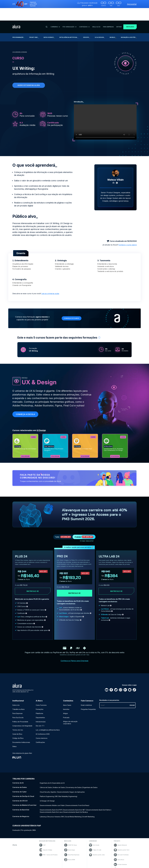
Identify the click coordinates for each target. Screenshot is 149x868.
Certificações (40, 729)
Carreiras (55, 14)
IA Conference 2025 (43, 721)
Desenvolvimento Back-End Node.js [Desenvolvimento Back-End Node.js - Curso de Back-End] (76, 797)
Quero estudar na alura (29, 73)
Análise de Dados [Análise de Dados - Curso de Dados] (59, 774)
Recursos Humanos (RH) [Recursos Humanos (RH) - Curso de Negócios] (56, 801)
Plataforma (39, 700)
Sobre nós (16, 692)
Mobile (113, 25)
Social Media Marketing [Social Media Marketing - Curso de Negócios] (73, 801)
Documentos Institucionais (21, 729)
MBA (34, 815)
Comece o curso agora (128, 229)
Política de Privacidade (20, 708)
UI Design (41, 414)
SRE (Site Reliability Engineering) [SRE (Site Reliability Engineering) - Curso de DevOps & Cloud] (66, 782)
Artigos (65, 700)
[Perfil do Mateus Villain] (115, 157)
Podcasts (66, 704)
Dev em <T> (40, 712)
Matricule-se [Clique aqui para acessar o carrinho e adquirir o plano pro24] (74, 580)
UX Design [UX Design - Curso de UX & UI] (51, 786)
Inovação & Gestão (129, 25)
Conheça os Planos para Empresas (74, 647)
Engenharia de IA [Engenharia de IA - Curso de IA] (46, 770)
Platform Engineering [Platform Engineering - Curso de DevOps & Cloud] (47, 782)
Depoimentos (40, 704)
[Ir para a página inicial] (16, 14)
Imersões (66, 696)
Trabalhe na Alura (18, 696)
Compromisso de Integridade (22, 712)
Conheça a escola (25, 398)
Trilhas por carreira (23, 765)
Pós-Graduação (69, 14)
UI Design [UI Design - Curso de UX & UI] (43, 786)
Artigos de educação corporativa (70, 709)
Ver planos (129, 14)
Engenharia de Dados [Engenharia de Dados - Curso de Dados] (90, 774)
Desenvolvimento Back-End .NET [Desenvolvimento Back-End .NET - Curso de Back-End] (74, 795)
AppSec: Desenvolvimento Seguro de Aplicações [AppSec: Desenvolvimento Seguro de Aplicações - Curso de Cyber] (68, 778)
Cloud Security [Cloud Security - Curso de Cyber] (45, 778)
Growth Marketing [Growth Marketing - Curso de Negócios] (88, 801)
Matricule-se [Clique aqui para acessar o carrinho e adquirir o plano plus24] (33, 578)
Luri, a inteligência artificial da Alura (48, 717)
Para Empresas (107, 14)
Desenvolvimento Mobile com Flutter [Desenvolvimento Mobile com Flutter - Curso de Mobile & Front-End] (52, 791)
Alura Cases (67, 692)
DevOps (87, 25)
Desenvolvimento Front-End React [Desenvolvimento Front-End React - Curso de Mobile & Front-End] (78, 791)
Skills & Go (95, 14)
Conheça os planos (72, 302)
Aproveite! (132, 4)
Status (14, 733)
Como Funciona (41, 692)
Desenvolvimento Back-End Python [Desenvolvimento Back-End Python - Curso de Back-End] (99, 795)
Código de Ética (18, 725)
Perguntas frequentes (88, 696)
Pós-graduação (26, 815)
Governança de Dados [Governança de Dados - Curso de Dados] (74, 774)
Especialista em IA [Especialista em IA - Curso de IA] (59, 770)
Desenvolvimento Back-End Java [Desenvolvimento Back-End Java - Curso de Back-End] (51, 797)
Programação (18, 25)
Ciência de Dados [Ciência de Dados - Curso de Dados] (46, 774)
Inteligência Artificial (69, 25)
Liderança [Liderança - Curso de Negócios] (43, 801)
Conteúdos (84, 14)
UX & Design (100, 25)
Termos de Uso (18, 717)
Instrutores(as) (41, 708)
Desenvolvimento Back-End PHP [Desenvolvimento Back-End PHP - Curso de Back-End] (51, 795)
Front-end (34, 25)
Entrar (118, 14)
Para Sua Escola (18, 704)
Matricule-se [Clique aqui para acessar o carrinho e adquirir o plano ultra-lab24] (116, 578)
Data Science (49, 25)
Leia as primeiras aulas (50, 278)
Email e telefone (86, 692)
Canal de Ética (17, 721)
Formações (40, 696)
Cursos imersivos (42, 725)
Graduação (16, 815)
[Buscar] (46, 14)
